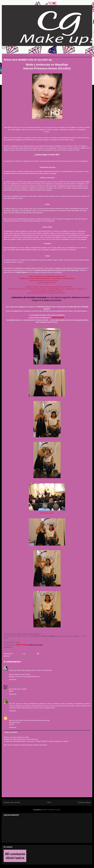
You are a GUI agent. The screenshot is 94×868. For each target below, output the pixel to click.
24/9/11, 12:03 (17, 717)
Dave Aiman (13, 667)
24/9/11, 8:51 (19, 701)
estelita (12, 701)
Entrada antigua (84, 802)
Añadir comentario (11, 732)
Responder (13, 679)
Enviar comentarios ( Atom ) (52, 810)
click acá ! (62, 281)
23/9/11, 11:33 (23, 667)
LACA (7, 297)
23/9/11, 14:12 (22, 686)
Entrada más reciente (12, 802)
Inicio (49, 802)
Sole (11, 717)
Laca (23, 287)
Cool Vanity (13, 686)
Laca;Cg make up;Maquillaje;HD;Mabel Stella (25, 656)
